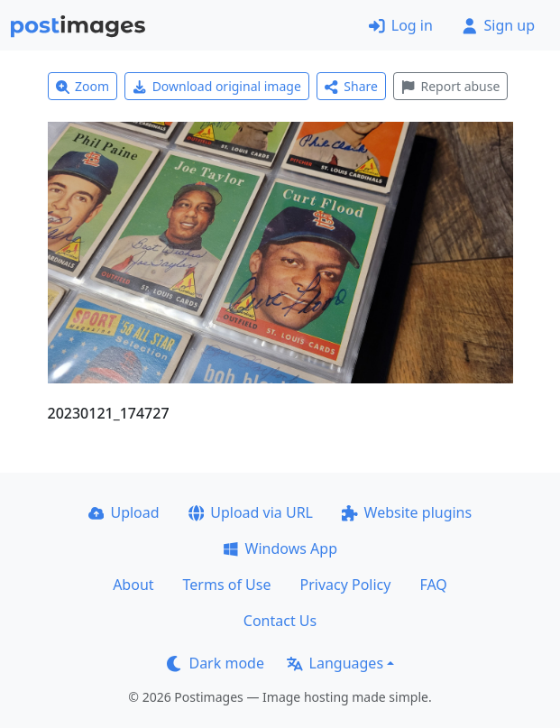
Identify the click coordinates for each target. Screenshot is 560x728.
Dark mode (216, 663)
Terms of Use (227, 585)
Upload (124, 512)
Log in (401, 25)
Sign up (498, 25)
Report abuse (450, 86)
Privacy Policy (345, 585)
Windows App (280, 548)
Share (351, 86)
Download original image (217, 86)
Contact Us (280, 621)
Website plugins (407, 512)
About (133, 585)
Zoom (83, 86)
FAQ (433, 585)
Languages (335, 663)
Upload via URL (251, 512)
